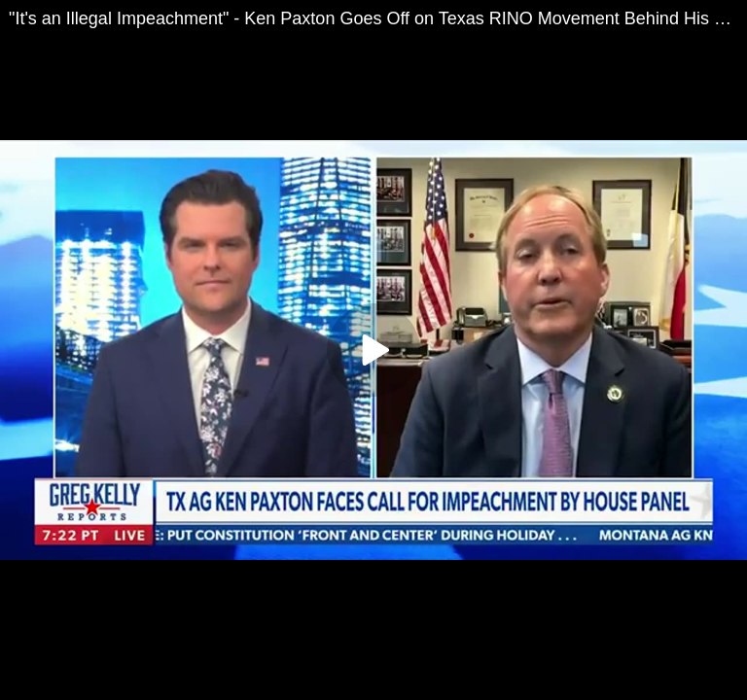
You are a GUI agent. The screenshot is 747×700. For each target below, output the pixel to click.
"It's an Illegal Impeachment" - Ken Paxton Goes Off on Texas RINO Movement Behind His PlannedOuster (378, 18)
